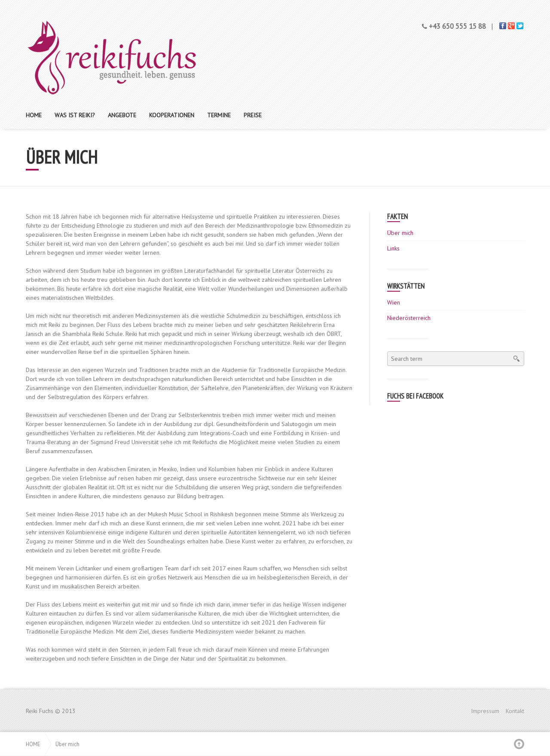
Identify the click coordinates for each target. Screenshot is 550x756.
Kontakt (515, 711)
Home (33, 744)
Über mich (400, 233)
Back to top (519, 744)
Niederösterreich (409, 318)
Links (393, 248)
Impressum (485, 711)
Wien (394, 302)
